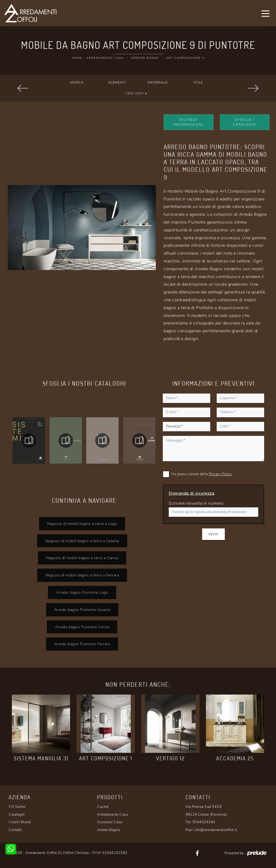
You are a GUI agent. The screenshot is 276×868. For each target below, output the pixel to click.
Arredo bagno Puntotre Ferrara (82, 644)
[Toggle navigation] (265, 13)
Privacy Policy (220, 474)
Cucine (103, 807)
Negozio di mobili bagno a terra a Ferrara (82, 575)
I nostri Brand (20, 822)
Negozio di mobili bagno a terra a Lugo (82, 524)
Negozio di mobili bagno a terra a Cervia (82, 558)
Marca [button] (77, 83)
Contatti (15, 830)
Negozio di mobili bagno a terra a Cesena (82, 541)
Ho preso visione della (202, 474)
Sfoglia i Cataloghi (245, 122)
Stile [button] (198, 83)
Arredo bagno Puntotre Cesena (82, 610)
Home (77, 58)
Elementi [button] (117, 83)
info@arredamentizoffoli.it (216, 830)
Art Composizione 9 (185, 58)
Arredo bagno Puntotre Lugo (82, 592)
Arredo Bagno (145, 58)
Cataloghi (17, 815)
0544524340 (204, 822)
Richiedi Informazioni (188, 122)
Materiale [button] (158, 83)
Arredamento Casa (105, 58)
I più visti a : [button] (137, 94)
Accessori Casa (110, 822)
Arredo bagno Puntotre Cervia (82, 627)
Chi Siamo (17, 807)
